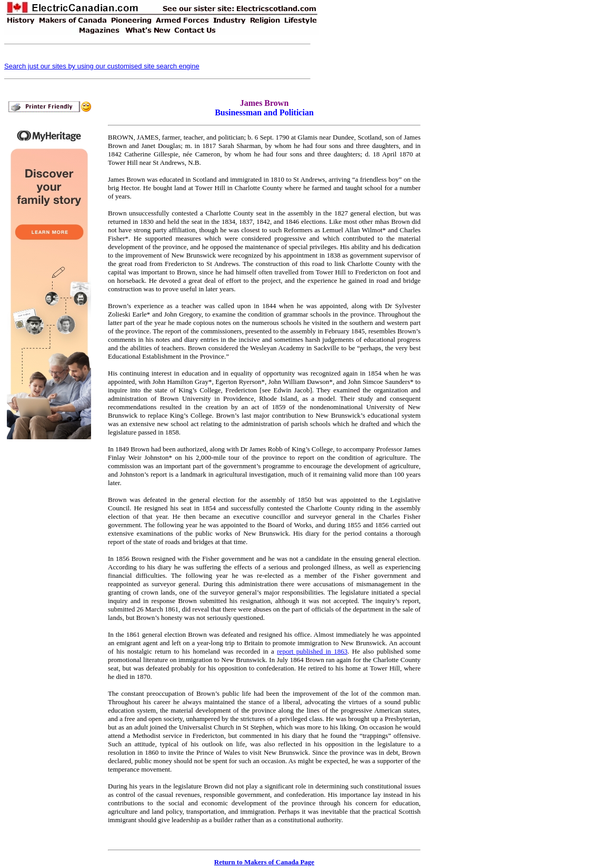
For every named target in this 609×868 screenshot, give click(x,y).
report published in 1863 (312, 651)
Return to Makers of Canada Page (264, 862)
